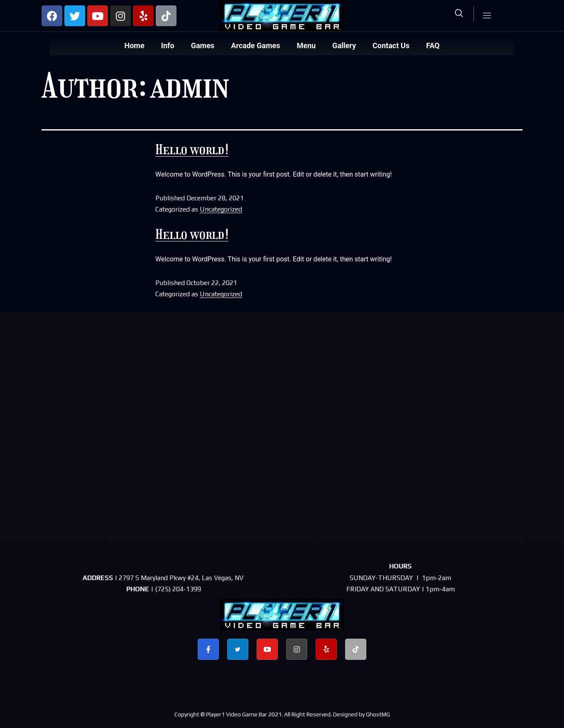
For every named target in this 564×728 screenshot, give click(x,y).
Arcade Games (255, 45)
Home (135, 45)
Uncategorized (221, 209)
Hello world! (192, 150)
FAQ (433, 45)
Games (203, 45)
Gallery (344, 45)
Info (168, 45)
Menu (306, 45)
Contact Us (391, 45)
